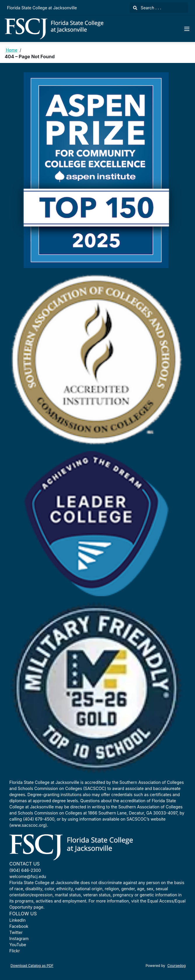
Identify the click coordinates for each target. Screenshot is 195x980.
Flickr (15, 951)
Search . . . (147, 8)
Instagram (19, 938)
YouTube (18, 945)
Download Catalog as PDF (32, 966)
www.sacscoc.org (28, 825)
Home (12, 50)
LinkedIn (18, 920)
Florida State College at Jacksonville (42, 8)
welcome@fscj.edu (28, 876)
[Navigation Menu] (187, 29)
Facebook (19, 926)
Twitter (16, 932)
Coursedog (176, 966)
